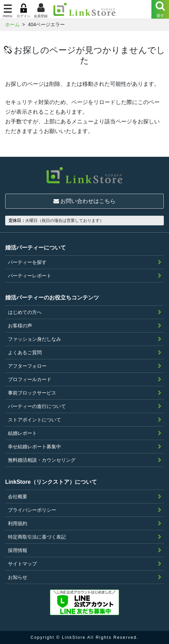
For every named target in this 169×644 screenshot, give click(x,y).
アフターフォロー (27, 366)
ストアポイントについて (34, 420)
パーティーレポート (30, 276)
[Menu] (160, 9)
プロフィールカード (30, 379)
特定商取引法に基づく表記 (37, 537)
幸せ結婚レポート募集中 (34, 447)
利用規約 (18, 523)
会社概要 (18, 497)
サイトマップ (22, 564)
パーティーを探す (27, 262)
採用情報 (18, 550)
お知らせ (18, 577)
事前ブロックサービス (32, 393)
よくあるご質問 (25, 352)
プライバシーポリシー (32, 510)
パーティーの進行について (37, 406)
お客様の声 (20, 326)
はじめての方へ (25, 312)
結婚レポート (22, 433)
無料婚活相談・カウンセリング (42, 460)
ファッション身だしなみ (34, 339)
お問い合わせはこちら (84, 201)
